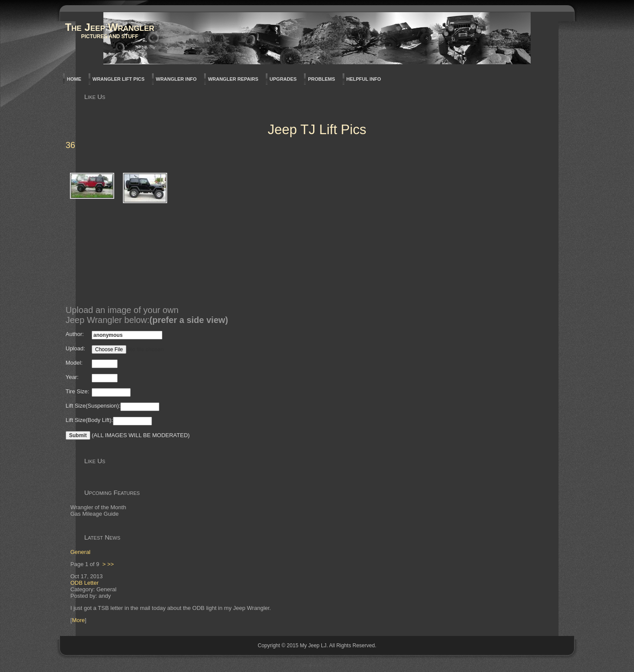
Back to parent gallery (76, 160)
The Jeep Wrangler (110, 27)
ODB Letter (84, 583)
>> (111, 564)
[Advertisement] (330, 236)
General (80, 552)
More (79, 620)
